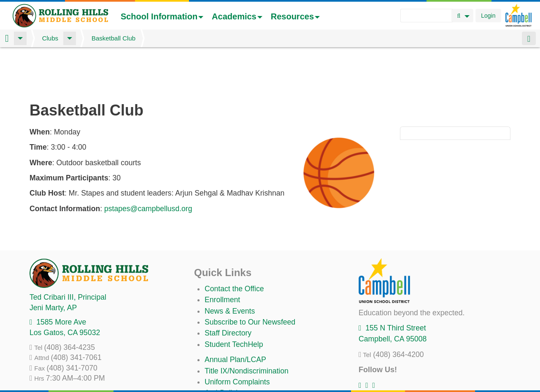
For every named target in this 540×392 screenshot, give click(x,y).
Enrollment (222, 255)
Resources (295, 16)
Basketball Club (113, 38)
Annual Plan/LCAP (235, 315)
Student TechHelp (234, 300)
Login (488, 16)
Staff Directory (228, 289)
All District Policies (235, 371)
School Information (162, 16)
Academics (237, 16)
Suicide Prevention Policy (247, 360)
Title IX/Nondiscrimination (247, 327)
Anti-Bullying (225, 349)
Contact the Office (234, 244)
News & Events (230, 267)
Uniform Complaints (237, 338)
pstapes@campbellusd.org (148, 164)
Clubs (50, 38)
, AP (53, 263)
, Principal (68, 253)
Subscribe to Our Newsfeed (250, 278)
